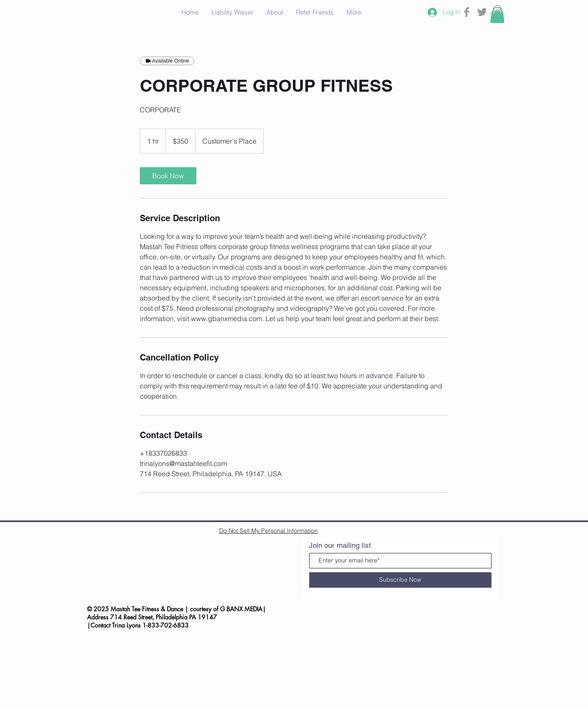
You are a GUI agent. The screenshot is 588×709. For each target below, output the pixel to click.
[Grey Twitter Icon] (482, 12)
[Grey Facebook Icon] (467, 12)
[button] (497, 14)
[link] (168, 176)
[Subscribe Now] (400, 580)
